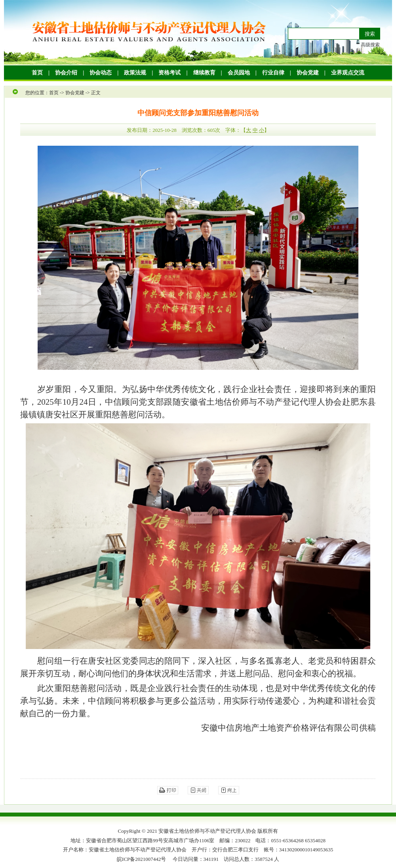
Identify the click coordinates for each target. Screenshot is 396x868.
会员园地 (239, 73)
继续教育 (204, 73)
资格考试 (169, 73)
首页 (37, 73)
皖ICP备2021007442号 (141, 859)
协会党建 (308, 73)
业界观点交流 (348, 73)
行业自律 (273, 73)
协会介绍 (66, 73)
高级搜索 (370, 45)
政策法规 (135, 73)
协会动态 (101, 73)
